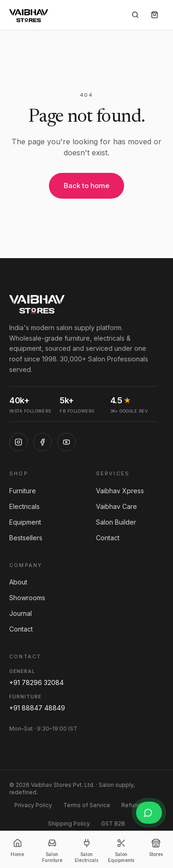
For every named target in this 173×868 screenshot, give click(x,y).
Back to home (86, 186)
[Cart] (155, 15)
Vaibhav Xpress (120, 491)
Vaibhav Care (116, 506)
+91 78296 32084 (36, 682)
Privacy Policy (33, 805)
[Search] (135, 15)
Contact (108, 538)
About (18, 582)
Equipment (25, 522)
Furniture (23, 491)
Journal (21, 613)
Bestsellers (26, 538)
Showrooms (27, 598)
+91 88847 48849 (37, 708)
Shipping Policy (69, 824)
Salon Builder (116, 522)
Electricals (24, 506)
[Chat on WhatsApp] (149, 813)
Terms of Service (87, 805)
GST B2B (113, 824)
